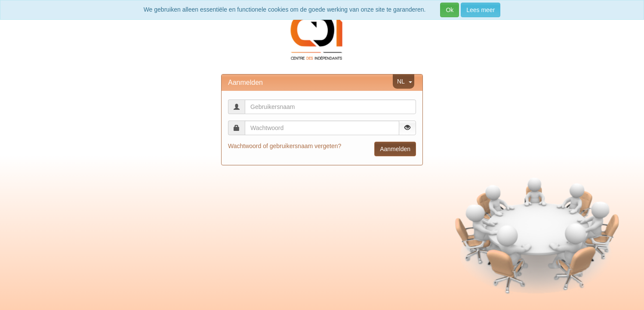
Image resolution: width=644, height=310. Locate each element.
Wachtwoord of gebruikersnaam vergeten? (285, 146)
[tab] (322, 83)
